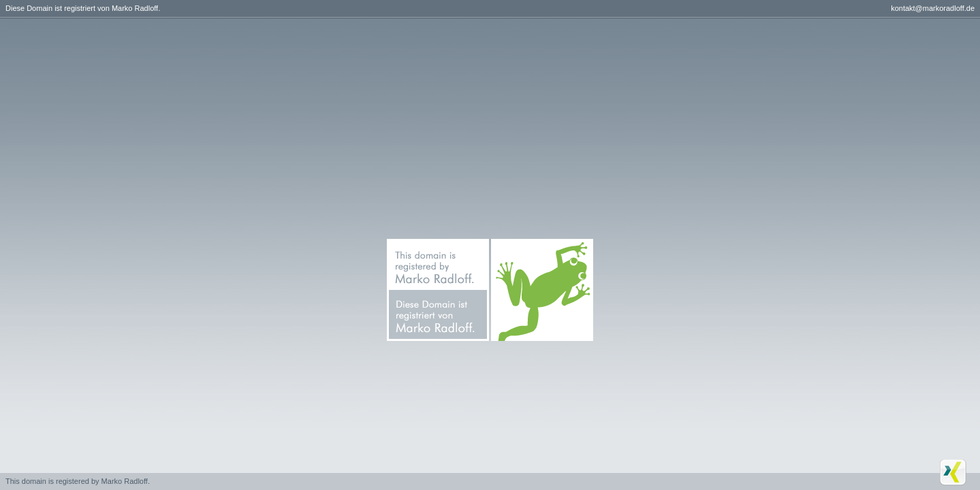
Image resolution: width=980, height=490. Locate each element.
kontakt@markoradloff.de (933, 8)
